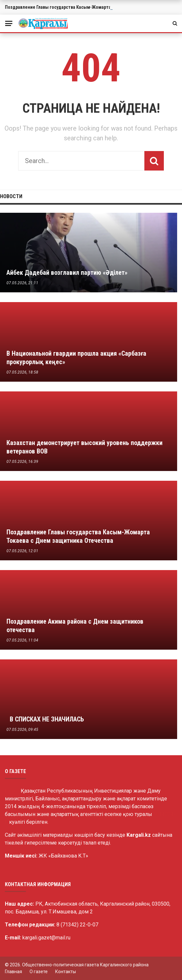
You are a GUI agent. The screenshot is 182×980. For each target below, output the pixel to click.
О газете (39, 972)
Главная (13, 972)
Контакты (66, 972)
